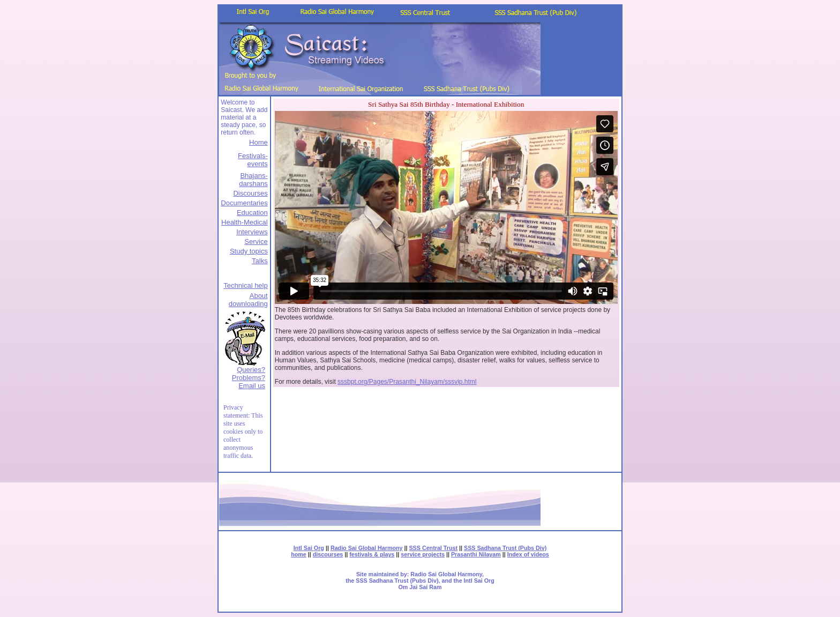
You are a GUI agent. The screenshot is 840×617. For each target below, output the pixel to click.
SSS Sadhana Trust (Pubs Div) (505, 548)
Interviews (252, 232)
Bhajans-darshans (253, 180)
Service (256, 241)
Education (252, 213)
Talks (260, 261)
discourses (328, 554)
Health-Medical (245, 222)
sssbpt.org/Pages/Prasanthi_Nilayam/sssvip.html (407, 382)
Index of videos (528, 554)
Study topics (249, 251)
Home (258, 142)
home (299, 554)
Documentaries (244, 203)
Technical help (245, 285)
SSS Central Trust (433, 548)
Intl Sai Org (309, 548)
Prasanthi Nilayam (476, 554)
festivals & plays (372, 554)
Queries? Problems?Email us (249, 378)
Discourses (250, 193)
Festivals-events (253, 160)
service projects (423, 554)
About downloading (248, 300)
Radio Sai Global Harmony (367, 548)
